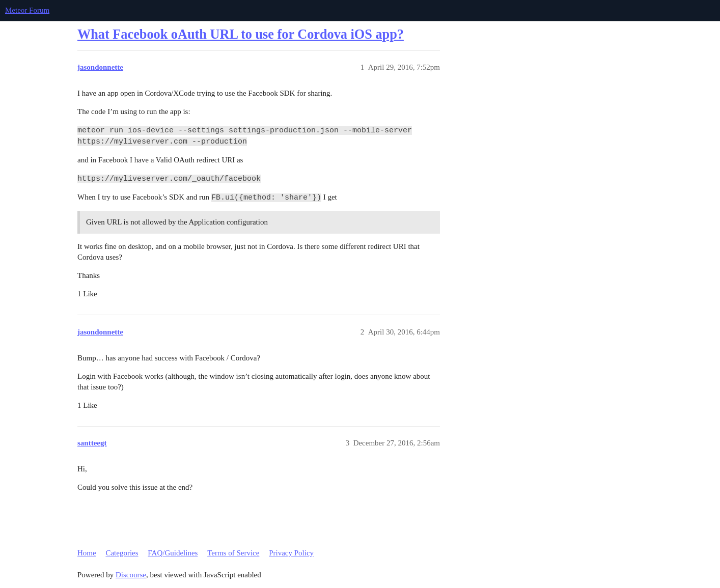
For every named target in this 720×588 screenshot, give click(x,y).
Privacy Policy (291, 553)
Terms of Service (233, 553)
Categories (122, 553)
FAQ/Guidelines (173, 553)
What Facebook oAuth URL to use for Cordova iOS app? (241, 34)
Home (87, 553)
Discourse (131, 575)
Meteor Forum (27, 10)
